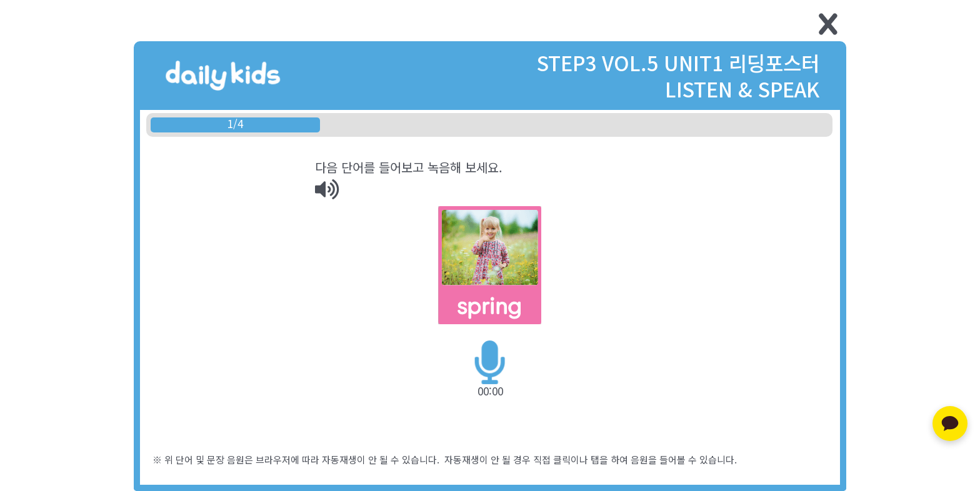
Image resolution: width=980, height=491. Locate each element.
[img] (327, 189)
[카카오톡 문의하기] (950, 424)
